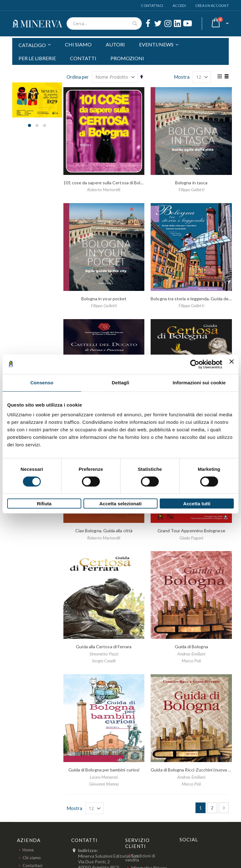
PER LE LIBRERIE (37, 58)
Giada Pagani (191, 538)
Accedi (179, 5)
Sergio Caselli (104, 661)
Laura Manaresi (104, 777)
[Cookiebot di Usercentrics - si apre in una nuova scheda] (195, 364)
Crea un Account (212, 5)
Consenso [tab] (42, 383)
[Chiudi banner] (232, 364)
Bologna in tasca (191, 183)
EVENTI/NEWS (156, 44)
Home (28, 850)
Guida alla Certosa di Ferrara (104, 647)
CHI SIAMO (78, 44)
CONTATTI (83, 58)
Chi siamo (32, 858)
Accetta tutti (197, 504)
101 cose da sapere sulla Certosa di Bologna (107, 183)
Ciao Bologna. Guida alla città (104, 531)
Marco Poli (191, 661)
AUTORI (115, 44)
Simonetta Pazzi (104, 654)
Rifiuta (44, 504)
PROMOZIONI (127, 58)
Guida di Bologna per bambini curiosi (104, 770)
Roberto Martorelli (104, 189)
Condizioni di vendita (140, 858)
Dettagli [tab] (120, 383)
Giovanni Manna (104, 784)
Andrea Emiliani (191, 654)
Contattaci (152, 5)
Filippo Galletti (191, 189)
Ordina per (78, 77)
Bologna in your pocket (104, 299)
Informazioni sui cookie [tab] (199, 383)
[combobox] (104, 24)
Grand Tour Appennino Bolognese (191, 531)
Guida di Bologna (191, 647)
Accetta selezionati (120, 504)
